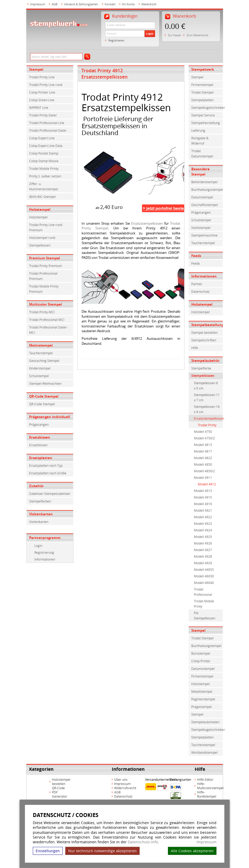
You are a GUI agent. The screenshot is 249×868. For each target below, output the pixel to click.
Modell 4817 (203, 451)
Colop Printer (201, 661)
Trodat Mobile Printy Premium (44, 289)
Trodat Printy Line (42, 77)
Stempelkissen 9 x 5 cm (206, 386)
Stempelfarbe (201, 368)
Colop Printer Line (42, 92)
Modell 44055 (204, 569)
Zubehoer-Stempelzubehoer (50, 494)
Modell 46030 (204, 576)
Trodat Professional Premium (43, 276)
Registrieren (116, 40)
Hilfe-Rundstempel (207, 794)
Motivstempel (41, 345)
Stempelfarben (40, 501)
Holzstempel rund (42, 238)
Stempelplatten (202, 100)
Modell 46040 (204, 583)
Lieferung (198, 130)
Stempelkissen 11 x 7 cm (207, 397)
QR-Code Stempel (44, 396)
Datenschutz (200, 291)
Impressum (206, 842)
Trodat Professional (203, 592)
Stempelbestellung (207, 325)
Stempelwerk (203, 69)
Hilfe (195, 348)
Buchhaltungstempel (206, 646)
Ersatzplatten (41, 458)
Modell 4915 (203, 497)
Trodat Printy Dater (43, 115)
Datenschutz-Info (143, 842)
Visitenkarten (41, 514)
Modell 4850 (203, 464)
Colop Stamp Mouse (44, 161)
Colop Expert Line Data (46, 146)
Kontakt (110, 4)
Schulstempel (39, 376)
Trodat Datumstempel (202, 153)
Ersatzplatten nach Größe (48, 473)
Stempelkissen (40, 245)
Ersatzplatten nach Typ (46, 465)
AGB (55, 4)
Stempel (36, 69)
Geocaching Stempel (44, 361)
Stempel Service (203, 115)
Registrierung (44, 552)
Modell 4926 (203, 543)
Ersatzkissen (40, 437)
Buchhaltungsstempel (207, 189)
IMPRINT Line (39, 107)
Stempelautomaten (205, 722)
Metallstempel (202, 691)
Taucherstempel (41, 353)
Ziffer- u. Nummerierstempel (44, 186)
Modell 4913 (203, 491)
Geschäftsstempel (205, 205)
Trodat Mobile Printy (44, 168)
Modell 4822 (203, 458)
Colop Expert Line (42, 138)
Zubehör (36, 486)
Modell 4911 (203, 477)
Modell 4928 (203, 556)
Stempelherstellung (206, 123)
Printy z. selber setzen (45, 176)
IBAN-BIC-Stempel (42, 197)
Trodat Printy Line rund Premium (46, 227)
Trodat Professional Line (47, 123)
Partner (197, 284)
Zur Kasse (174, 35)
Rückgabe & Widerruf (200, 141)
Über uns (121, 779)
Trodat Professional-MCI (47, 320)
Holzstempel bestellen (61, 782)
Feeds (196, 256)
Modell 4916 (203, 504)
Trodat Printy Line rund (46, 85)
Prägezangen (39, 424)
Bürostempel (201, 653)
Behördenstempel (204, 182)
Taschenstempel (203, 745)
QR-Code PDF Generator (60, 792)
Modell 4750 (203, 432)
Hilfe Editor (205, 779)
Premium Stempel (45, 258)
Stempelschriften (204, 340)
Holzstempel (40, 209)
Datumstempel (202, 197)
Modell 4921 (203, 510)
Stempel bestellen (204, 332)
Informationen (45, 559)
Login (150, 34)
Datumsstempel (203, 669)
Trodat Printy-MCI (42, 312)
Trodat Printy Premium (46, 266)
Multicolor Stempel (46, 304)
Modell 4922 (203, 517)
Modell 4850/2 (204, 471)
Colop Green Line (42, 100)
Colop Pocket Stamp (44, 153)
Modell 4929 (203, 563)
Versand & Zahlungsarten (81, 4)
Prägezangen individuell (50, 417)
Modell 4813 (203, 445)
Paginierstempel (203, 699)
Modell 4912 (207, 484)
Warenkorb (149, 4)
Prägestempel (202, 707)
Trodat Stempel (202, 92)
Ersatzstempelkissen (147, 223)
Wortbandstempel (204, 752)
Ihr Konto (128, 4)
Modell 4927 (203, 550)
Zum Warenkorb (197, 35)
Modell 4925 (203, 537)
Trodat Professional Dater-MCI (48, 330)
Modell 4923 (203, 523)
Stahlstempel (201, 228)
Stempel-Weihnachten (45, 383)
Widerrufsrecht (125, 788)
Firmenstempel (202, 85)
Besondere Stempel (200, 172)
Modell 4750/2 (204, 438)
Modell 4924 (203, 530)
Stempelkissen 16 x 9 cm (207, 409)
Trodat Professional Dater (48, 130)
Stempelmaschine (204, 235)
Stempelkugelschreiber (207, 107)
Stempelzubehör (205, 361)
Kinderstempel (40, 368)
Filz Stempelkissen (205, 615)
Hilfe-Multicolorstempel (210, 786)
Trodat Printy (207, 425)
